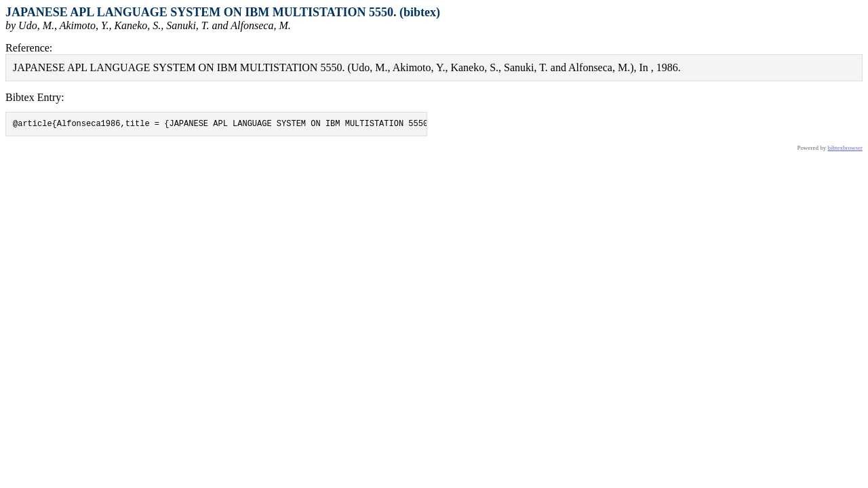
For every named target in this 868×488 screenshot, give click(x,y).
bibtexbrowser (846, 150)
